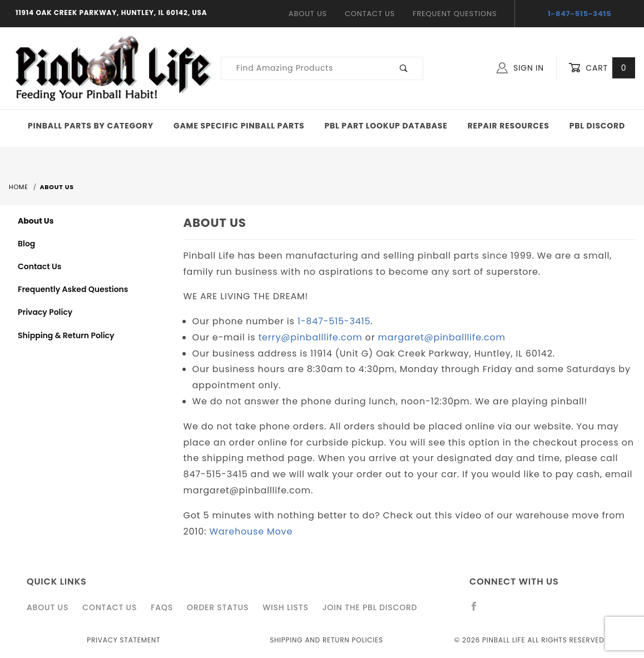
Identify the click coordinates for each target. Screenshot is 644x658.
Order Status (218, 607)
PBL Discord (597, 126)
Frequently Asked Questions (73, 289)
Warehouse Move (251, 531)
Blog (26, 244)
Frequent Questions (455, 14)
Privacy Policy (45, 312)
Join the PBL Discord (370, 607)
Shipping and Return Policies (326, 640)
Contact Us (370, 14)
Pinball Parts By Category (91, 126)
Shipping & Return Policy (66, 335)
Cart (602, 68)
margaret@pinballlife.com (442, 337)
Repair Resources (509, 126)
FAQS (162, 607)
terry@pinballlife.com (311, 337)
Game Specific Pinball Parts (239, 126)
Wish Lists (285, 607)
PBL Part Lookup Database (386, 126)
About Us (308, 14)
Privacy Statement (123, 640)
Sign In (520, 68)
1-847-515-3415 (580, 14)
